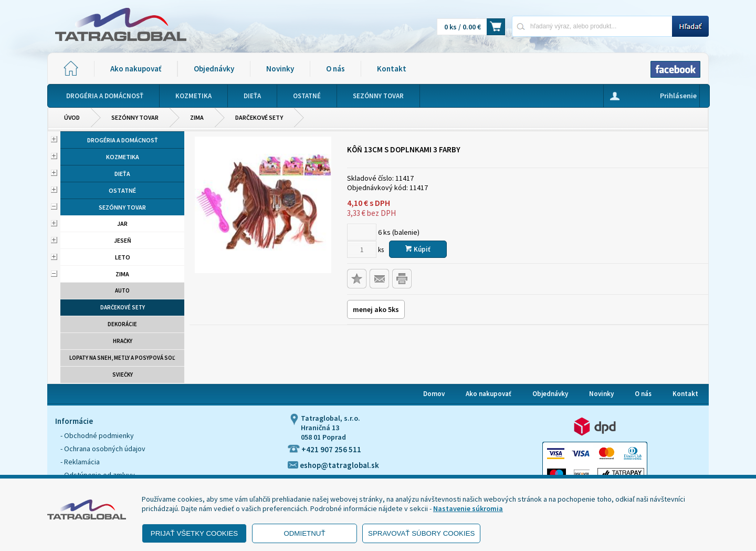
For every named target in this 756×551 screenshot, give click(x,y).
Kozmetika (123, 157)
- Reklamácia (80, 462)
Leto (123, 257)
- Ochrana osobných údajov (103, 449)
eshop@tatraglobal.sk (333, 465)
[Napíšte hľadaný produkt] (592, 26)
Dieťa (122, 174)
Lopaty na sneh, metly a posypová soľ (122, 358)
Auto (122, 290)
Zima (197, 117)
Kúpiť (418, 249)
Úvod (72, 117)
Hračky (123, 341)
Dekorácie (122, 324)
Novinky (280, 69)
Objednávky (214, 69)
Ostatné (122, 190)
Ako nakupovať (136, 69)
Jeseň (123, 240)
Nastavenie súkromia (468, 508)
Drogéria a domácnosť (123, 140)
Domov (434, 394)
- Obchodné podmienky (97, 435)
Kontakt (392, 69)
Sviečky (123, 375)
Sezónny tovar (135, 117)
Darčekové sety (259, 117)
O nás (335, 69)
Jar (122, 223)
